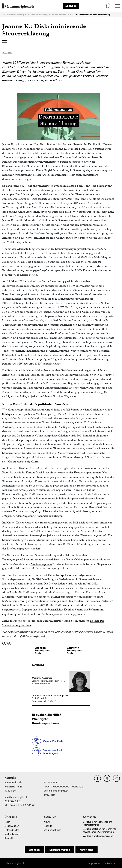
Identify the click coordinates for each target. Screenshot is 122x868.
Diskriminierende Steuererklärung (92, 15)
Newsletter (87, 850)
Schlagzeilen (10, 414)
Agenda (48, 826)
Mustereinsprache (41, 564)
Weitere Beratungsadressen (98, 836)
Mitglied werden (60, 850)
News (47, 822)
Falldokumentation (61, 15)
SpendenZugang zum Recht (43, 650)
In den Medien (12, 834)
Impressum (94, 863)
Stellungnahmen (52, 830)
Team (7, 822)
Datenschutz (111, 863)
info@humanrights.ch (16, 797)
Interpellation (64, 575)
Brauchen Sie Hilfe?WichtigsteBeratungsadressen (47, 719)
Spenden (71, 6)
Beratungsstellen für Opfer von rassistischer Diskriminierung (100, 830)
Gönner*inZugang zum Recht (75, 650)
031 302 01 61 (13, 801)
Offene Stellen (12, 830)
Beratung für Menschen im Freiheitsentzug (97, 823)
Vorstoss (79, 472)
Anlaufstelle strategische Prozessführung (25, 15)
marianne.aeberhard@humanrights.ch (50, 695)
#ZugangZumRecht (53, 741)
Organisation (12, 826)
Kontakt (9, 838)
